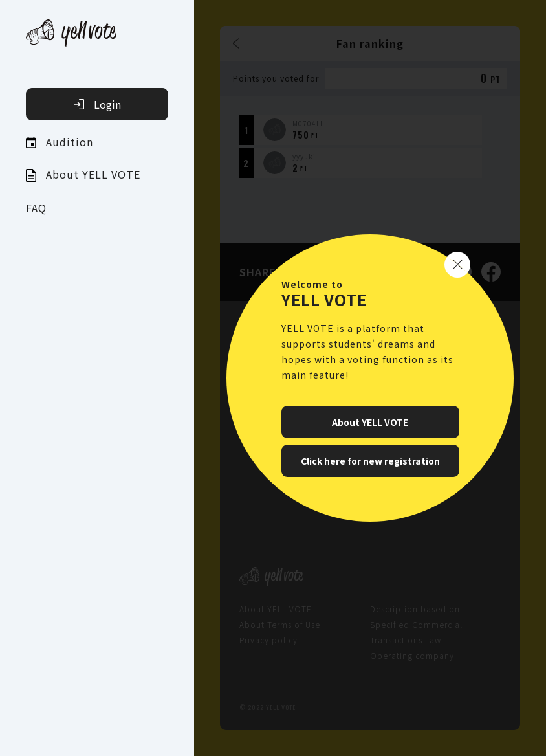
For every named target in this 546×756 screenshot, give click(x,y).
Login (97, 104)
